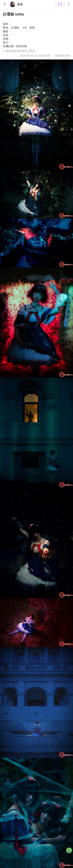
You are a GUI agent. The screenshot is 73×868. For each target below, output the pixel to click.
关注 (60, 4)
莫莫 (16, 4)
